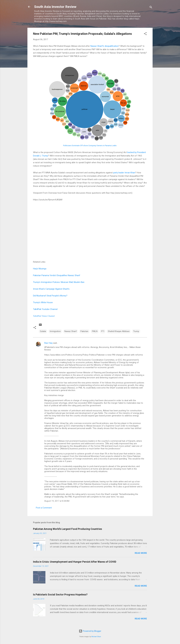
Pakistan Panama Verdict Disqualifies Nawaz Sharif (57, 275)
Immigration (55, 331)
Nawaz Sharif (71, 331)
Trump (136, 331)
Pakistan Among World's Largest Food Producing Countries (67, 529)
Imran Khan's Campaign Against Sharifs (51, 289)
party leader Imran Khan (124, 173)
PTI (103, 331)
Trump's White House (43, 302)
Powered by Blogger (90, 631)
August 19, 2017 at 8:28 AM (57, 501)
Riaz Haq (48, 343)
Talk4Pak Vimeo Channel (44, 316)
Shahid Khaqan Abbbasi (119, 331)
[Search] (151, 8)
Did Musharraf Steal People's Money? (50, 296)
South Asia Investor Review (55, 7)
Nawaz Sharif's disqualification (104, 46)
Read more (141, 553)
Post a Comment (44, 508)
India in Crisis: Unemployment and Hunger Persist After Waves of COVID (75, 562)
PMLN (95, 331)
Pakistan (84, 331)
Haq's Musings (40, 269)
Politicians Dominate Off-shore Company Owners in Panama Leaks (90, 146)
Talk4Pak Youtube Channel (45, 309)
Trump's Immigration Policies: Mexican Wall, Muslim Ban (59, 282)
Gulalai (43, 331)
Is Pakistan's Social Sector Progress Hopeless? (60, 595)
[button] (145, 34)
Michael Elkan (96, 637)
